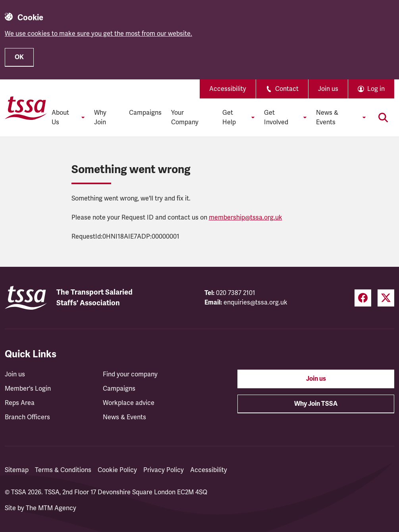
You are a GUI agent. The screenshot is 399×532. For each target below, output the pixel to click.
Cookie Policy (117, 470)
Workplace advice (129, 403)
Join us (328, 89)
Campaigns (145, 113)
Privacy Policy (164, 470)
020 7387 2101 (236, 293)
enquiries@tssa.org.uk (255, 303)
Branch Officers (27, 417)
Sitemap (17, 470)
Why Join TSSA (316, 404)
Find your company (130, 374)
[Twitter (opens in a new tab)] (386, 298)
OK (19, 57)
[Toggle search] (383, 118)
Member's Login (28, 389)
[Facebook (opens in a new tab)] (363, 298)
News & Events (124, 417)
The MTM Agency (51, 508)
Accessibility (228, 89)
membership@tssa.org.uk (246, 218)
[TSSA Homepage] (26, 108)
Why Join (100, 118)
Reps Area (20, 403)
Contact (282, 89)
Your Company (185, 118)
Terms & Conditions (63, 470)
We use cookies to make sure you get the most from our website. (98, 34)
